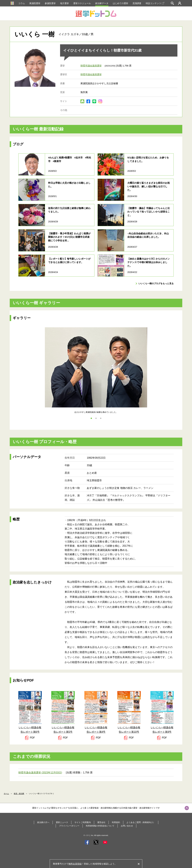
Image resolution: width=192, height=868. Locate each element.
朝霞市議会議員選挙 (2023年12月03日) (40, 773)
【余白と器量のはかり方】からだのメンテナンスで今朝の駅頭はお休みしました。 (149, 262)
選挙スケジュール (82, 3)
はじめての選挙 (120, 3)
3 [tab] (101, 418)
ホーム (6, 794)
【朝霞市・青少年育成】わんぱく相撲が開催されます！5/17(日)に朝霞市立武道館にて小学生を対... (69, 237)
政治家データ (102, 3)
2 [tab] (96, 418)
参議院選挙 (50, 3)
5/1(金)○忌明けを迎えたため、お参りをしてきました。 (148, 159)
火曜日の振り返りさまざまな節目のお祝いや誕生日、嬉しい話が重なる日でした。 (149, 186)
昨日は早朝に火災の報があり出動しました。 (69, 185)
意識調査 (137, 3)
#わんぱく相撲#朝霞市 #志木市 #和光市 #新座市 (70, 159)
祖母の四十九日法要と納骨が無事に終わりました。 (69, 210)
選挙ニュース (62, 822)
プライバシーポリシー (69, 826)
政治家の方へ (43, 822)
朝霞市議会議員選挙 (91, 66)
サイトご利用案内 (83, 822)
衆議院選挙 (35, 3)
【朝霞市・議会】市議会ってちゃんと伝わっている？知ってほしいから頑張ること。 (149, 212)
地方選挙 (64, 3)
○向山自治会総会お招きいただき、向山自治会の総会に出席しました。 (148, 235)
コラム (22, 3)
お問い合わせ (127, 826)
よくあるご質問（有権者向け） (141, 822)
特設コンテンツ (155, 3)
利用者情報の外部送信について (100, 826)
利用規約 (116, 822)
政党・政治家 (19, 794)
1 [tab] (91, 418)
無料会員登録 (75, 864)
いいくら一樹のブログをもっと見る (156, 283)
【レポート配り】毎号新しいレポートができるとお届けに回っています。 (69, 261)
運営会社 (101, 822)
